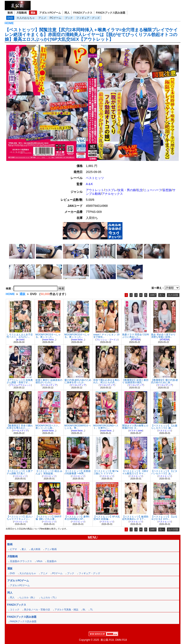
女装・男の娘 (127, 190)
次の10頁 (173, 295)
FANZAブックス (83, 13)
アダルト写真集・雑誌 (66, 609)
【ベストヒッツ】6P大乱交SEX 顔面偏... (107, 518)
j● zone (20, 340)
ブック (69, 18)
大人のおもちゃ (26, 18)
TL (92, 609)
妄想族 (167, 190)
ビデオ (13, 549)
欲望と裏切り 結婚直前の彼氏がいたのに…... (49, 381)
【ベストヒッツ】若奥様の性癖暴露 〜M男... (78, 472)
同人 (67, 13)
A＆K (89, 184)
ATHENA (136, 340)
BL (84, 609)
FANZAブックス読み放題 (111, 13)
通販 (33, 13)
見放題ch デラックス (21, 561)
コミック (15, 609)
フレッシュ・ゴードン (107, 340)
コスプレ (111, 190)
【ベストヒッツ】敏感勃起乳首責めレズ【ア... (135, 518)
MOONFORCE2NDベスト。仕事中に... (106, 427)
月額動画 (22, 13)
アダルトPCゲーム (50, 13)
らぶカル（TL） (49, 597)
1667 (153, 295)
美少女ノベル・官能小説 (37, 609)
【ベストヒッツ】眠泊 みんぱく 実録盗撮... (49, 472)
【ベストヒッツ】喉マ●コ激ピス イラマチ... (106, 472)
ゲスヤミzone (136, 431)
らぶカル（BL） (28, 597)
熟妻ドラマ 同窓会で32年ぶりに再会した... (136, 336)
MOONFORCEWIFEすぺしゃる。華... (78, 427)
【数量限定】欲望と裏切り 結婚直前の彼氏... (135, 381)
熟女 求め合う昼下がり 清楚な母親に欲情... (163, 336)
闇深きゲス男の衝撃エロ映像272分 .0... (135, 427)
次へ (162, 295)
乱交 (140, 190)
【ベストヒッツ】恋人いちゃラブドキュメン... (20, 518)
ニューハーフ (153, 190)
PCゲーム (56, 18)
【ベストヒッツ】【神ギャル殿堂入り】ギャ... (135, 472)
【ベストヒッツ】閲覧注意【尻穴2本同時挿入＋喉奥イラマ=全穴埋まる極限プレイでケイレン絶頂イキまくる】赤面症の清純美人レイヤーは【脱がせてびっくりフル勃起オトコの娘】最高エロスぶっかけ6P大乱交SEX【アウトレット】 (91, 35)
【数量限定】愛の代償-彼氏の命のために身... (165, 381)
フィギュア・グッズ (88, 18)
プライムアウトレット (20, 385)
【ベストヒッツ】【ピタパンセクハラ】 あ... (164, 472)
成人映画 (36, 549)
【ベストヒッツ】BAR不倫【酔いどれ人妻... (49, 518)
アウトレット (95, 190)
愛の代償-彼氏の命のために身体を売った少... (78, 381)
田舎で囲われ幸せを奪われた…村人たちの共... (106, 381)
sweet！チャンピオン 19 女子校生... (106, 336)
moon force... (49, 340)
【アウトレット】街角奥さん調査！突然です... (20, 381)
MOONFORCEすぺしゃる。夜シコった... (48, 336)
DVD (10, 18)
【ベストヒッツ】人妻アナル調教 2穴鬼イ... (20, 472)
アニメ (42, 18)
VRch (39, 561)
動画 (10, 13)
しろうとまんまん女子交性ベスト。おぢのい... (20, 336)
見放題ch (52, 561)
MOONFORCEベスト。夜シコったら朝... (48, 427)
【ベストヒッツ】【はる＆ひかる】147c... (164, 518)
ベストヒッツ (95, 178)
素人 (24, 549)
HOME (9, 23)
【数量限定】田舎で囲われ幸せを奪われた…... (20, 427)
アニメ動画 (51, 549)
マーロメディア (49, 385)
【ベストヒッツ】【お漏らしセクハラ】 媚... (164, 427)
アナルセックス (112, 194)
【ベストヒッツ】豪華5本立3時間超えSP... (77, 518)
